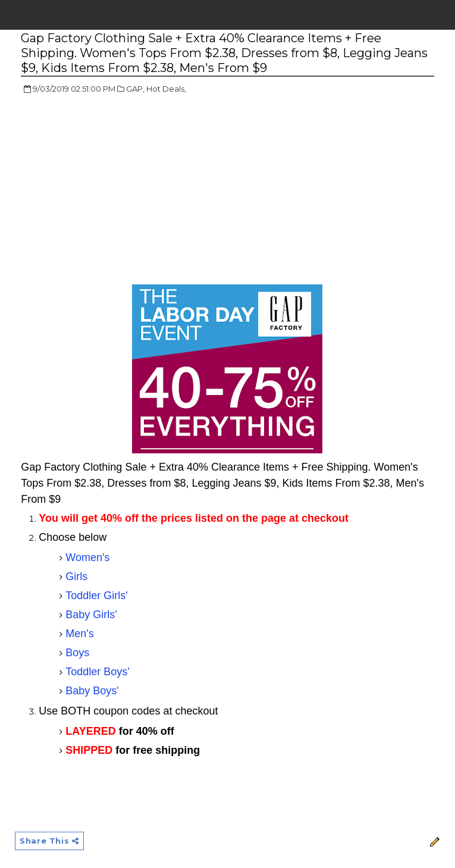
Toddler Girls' (96, 596)
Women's (87, 557)
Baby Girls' (91, 615)
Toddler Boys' (98, 672)
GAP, (135, 89)
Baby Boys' (92, 691)
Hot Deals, (166, 89)
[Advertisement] (121, 190)
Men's (79, 634)
